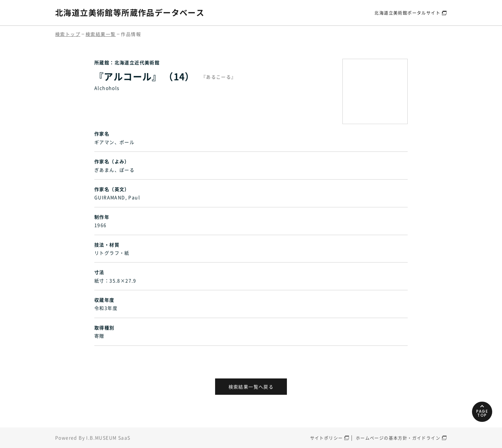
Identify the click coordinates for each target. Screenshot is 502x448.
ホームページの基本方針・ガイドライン (398, 438)
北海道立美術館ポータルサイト (407, 13)
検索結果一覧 (101, 34)
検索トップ (68, 34)
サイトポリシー (327, 438)
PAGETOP (482, 413)
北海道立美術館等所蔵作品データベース (130, 12)
